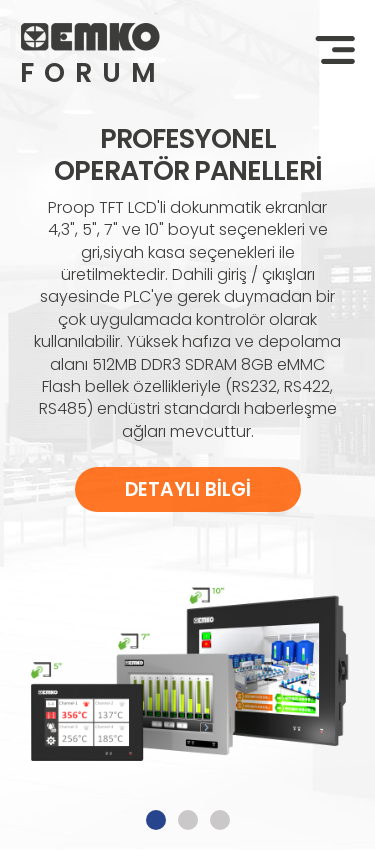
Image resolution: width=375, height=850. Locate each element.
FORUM (90, 72)
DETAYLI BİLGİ (188, 489)
